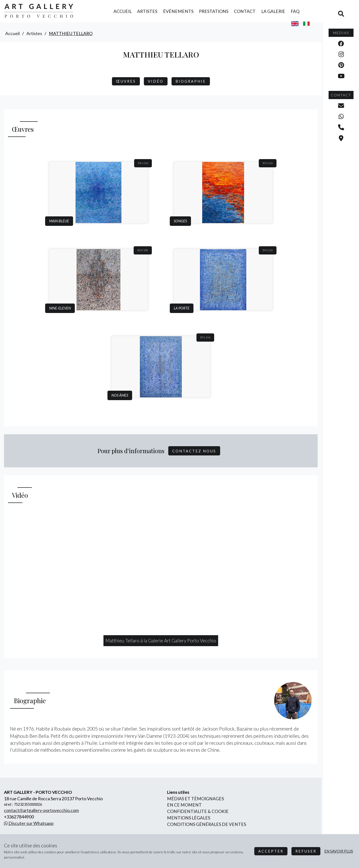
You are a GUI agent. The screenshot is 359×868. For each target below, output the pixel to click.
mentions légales (189, 818)
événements (178, 11)
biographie (191, 81)
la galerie (273, 11)
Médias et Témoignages (195, 799)
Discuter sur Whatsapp (29, 823)
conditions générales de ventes (207, 824)
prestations (214, 11)
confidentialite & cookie (198, 811)
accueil (123, 11)
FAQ (295, 11)
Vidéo (156, 81)
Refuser (306, 851)
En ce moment (184, 805)
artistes (147, 11)
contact (245, 11)
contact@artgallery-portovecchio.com (41, 810)
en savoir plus (339, 851)
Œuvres (126, 81)
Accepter (271, 851)
